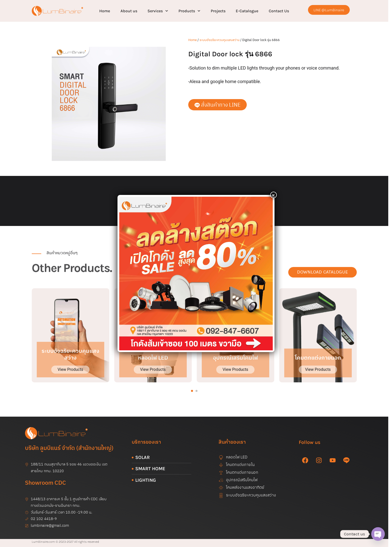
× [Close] (273, 195)
